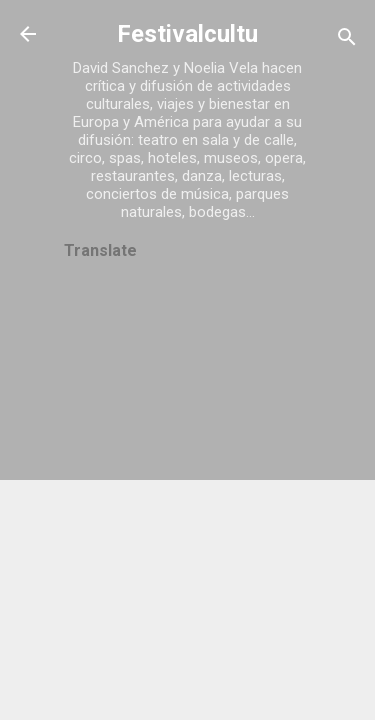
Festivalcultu (187, 34)
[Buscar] (347, 40)
